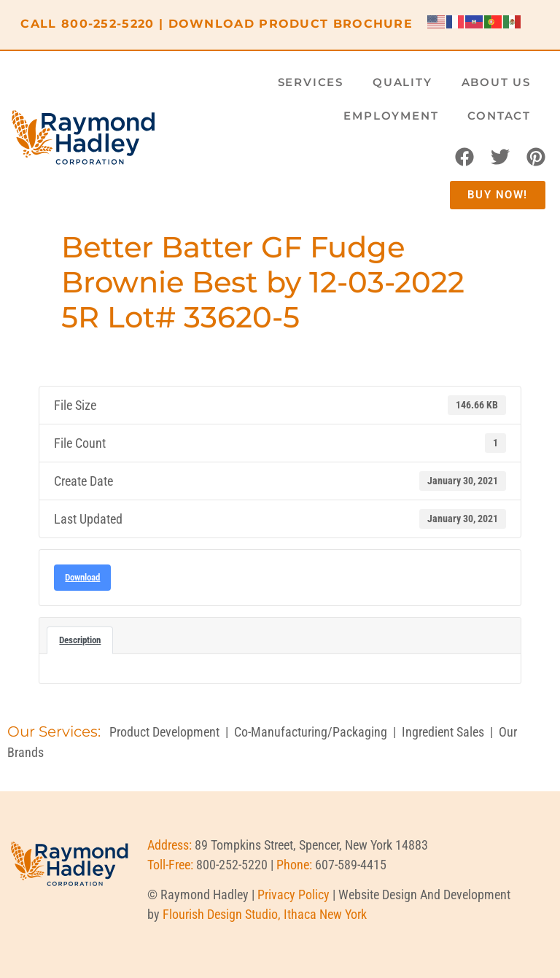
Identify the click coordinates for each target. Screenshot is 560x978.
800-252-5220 (108, 24)
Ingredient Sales (443, 732)
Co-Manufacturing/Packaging (311, 732)
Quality (402, 82)
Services (311, 82)
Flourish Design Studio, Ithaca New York (265, 914)
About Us (496, 82)
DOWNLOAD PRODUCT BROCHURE (291, 24)
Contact (499, 116)
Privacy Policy (293, 894)
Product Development (164, 732)
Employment (391, 116)
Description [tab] (80, 640)
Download (82, 577)
